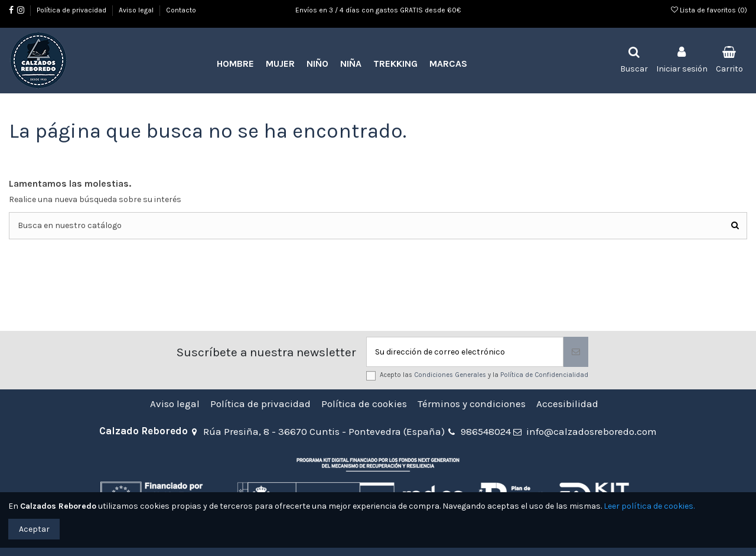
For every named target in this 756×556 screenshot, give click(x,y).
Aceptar (34, 529)
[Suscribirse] (576, 352)
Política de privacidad (72, 10)
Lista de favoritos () (709, 10)
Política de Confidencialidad (544, 375)
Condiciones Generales (450, 375)
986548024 (486, 431)
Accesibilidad (567, 404)
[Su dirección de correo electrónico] (465, 352)
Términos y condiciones (472, 404)
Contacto (181, 10)
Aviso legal (137, 10)
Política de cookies (364, 404)
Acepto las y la (484, 375)
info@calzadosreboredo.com (592, 431)
